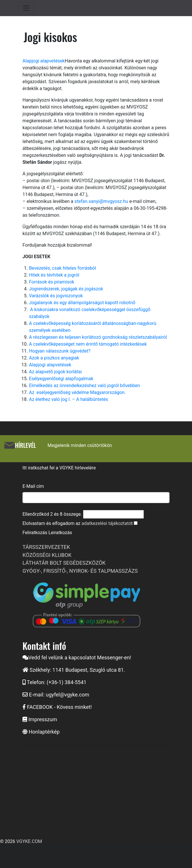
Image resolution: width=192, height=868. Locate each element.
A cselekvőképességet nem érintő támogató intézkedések (88, 344)
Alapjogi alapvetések (44, 61)
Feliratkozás (35, 533)
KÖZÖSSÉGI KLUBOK (47, 555)
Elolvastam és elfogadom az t (78, 523)
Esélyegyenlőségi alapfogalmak (61, 379)
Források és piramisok (51, 282)
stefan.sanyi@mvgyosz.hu (101, 201)
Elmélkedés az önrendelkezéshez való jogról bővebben (84, 386)
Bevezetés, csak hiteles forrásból (62, 268)
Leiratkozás (60, 533)
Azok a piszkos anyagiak (54, 358)
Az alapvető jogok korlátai (55, 372)
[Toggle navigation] (26, 8)
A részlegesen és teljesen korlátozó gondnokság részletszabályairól (98, 337)
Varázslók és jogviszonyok (56, 296)
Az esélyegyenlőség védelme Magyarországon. (77, 392)
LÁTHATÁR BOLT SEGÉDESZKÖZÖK (64, 563)
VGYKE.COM (29, 841)
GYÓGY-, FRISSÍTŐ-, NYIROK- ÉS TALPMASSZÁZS (80, 571)
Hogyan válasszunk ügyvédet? (60, 351)
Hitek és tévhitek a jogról (54, 275)
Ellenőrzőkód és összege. (52, 514)
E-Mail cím (33, 486)
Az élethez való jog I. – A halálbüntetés (68, 399)
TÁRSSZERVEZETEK (46, 547)
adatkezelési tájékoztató (106, 523)
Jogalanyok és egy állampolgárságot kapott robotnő (82, 303)
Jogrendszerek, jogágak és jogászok (66, 289)
